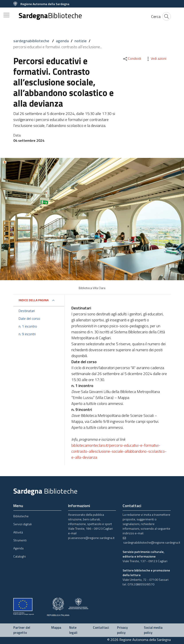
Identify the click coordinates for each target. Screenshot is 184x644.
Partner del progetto (22, 630)
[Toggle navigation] (6, 15)
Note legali (73, 630)
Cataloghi (20, 556)
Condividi (132, 58)
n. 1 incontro (28, 326)
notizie (81, 41)
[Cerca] (156, 16)
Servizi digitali (23, 524)
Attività (18, 532)
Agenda (18, 548)
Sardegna (50, 16)
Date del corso (29, 318)
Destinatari (27, 311)
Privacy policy (122, 630)
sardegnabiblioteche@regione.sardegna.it (151, 540)
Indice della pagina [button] (34, 300)
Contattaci (101, 628)
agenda (62, 41)
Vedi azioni (156, 58)
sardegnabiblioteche (32, 41)
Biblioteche (21, 516)
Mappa (56, 628)
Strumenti (20, 540)
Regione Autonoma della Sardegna (45, 4)
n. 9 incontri (27, 334)
